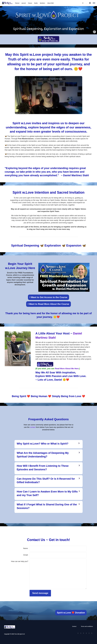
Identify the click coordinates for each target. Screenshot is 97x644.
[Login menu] (94, 3)
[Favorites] (86, 3)
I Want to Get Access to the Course (48, 297)
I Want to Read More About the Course (49, 304)
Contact (74, 626)
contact (33, 427)
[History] (90, 3)
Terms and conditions (87, 626)
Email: (26, 555)
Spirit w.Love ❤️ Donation (71, 613)
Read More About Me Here (67, 369)
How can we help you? (20, 561)
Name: (26, 548)
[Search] (83, 3)
